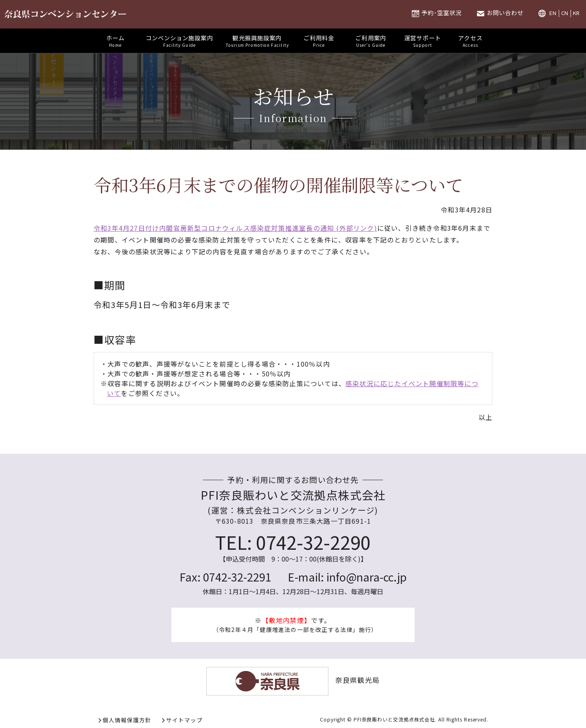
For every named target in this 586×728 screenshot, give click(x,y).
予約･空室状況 (441, 12)
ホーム (116, 41)
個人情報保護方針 (127, 720)
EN (553, 13)
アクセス (470, 41)
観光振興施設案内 (257, 41)
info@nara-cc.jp (366, 577)
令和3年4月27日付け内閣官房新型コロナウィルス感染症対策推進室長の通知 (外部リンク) (235, 228)
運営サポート (423, 41)
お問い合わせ (505, 12)
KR (577, 13)
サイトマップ (184, 720)
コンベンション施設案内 (179, 41)
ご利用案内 (371, 41)
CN (565, 13)
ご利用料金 (319, 41)
